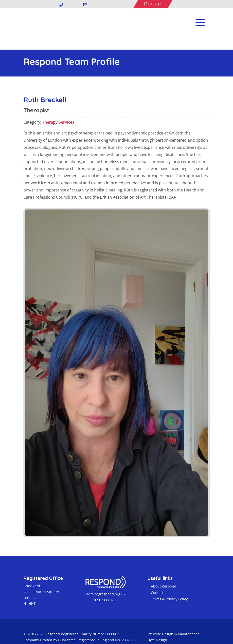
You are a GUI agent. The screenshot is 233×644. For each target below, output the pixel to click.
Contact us (160, 581)
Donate (152, 4)
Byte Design (157, 629)
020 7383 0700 (105, 589)
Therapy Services (58, 111)
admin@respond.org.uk (105, 583)
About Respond (164, 575)
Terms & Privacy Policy (169, 588)
